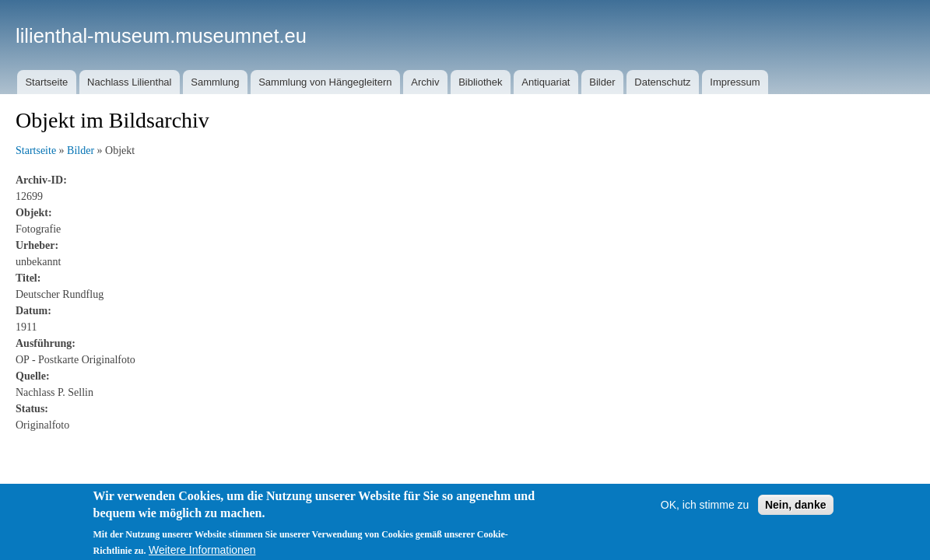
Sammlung (215, 82)
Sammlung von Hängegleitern (325, 82)
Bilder (602, 82)
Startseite (46, 82)
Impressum (735, 82)
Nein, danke (796, 513)
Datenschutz (662, 82)
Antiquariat (546, 82)
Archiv (425, 82)
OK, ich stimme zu (705, 513)
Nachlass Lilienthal (129, 82)
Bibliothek (480, 82)
